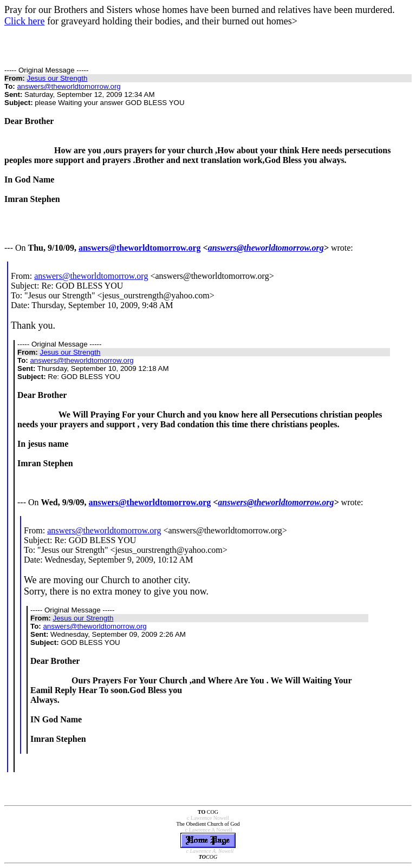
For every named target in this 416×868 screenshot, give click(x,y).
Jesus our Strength (57, 78)
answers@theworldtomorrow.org (69, 86)
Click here (24, 21)
